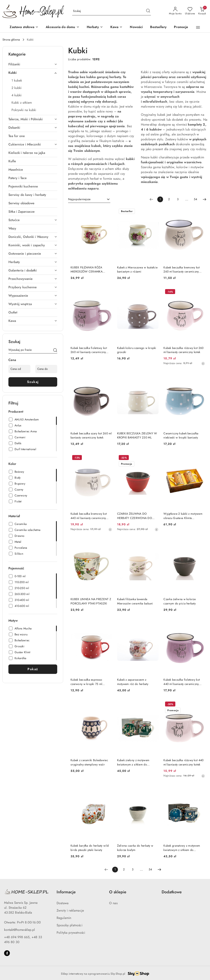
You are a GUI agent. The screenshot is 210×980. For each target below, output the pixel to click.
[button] (198, 27)
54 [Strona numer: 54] (195, 199)
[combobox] (89, 199)
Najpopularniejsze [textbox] (79, 199)
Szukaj (33, 382)
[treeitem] (33, 64)
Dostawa (63, 903)
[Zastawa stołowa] (24, 27)
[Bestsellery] (158, 27)
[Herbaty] (95, 27)
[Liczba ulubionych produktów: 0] (190, 11)
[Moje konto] (175, 11)
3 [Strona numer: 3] (178, 199)
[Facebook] (7, 953)
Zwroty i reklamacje (70, 911)
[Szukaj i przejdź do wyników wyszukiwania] (148, 11)
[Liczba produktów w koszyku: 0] (202, 11)
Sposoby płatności (70, 925)
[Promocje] (181, 27)
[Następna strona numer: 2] (204, 199)
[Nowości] (136, 27)
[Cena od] (19, 369)
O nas (113, 903)
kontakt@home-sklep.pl (19, 930)
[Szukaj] (55, 351)
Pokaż (33, 669)
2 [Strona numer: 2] (169, 199)
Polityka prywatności (71, 933)
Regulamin (64, 918)
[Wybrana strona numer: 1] (160, 199)
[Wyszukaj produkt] (112, 11)
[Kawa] (116, 27)
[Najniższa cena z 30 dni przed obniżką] (203, 363)
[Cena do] (46, 369)
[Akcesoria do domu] (63, 27)
